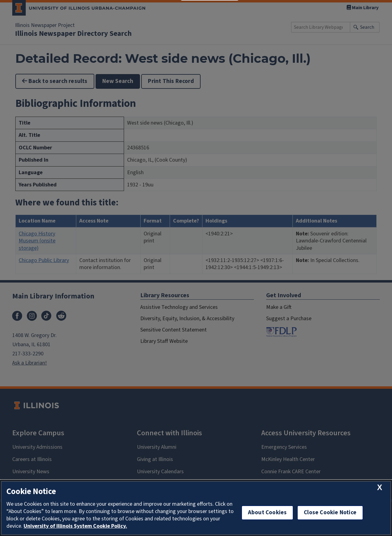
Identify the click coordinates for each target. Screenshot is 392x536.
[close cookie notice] (380, 487)
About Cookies (267, 513)
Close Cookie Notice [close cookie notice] (330, 513)
